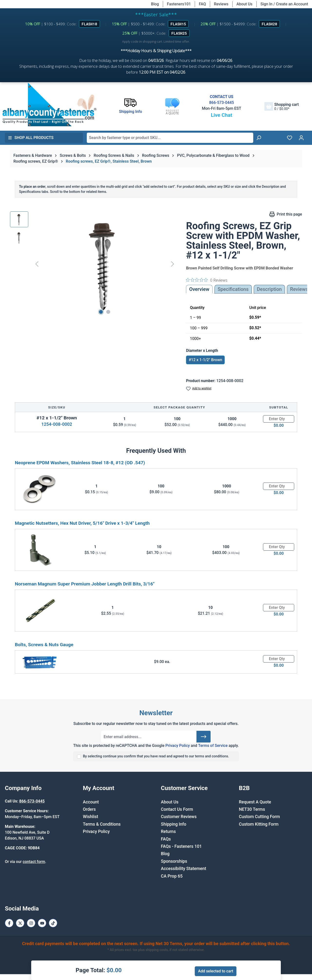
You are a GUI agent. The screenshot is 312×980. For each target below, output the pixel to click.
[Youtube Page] (42, 923)
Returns (168, 832)
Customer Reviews (179, 817)
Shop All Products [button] (31, 138)
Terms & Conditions (102, 824)
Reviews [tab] (299, 289)
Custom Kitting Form (259, 824)
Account (91, 802)
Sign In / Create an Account (284, 4)
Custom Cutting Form (259, 817)
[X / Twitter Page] (20, 923)
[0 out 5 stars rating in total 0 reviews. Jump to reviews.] (207, 280)
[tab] (269, 289)
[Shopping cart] (282, 106)
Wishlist (91, 817)
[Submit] (204, 737)
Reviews (221, 4)
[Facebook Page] (9, 923)
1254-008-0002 (57, 424)
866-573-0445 (222, 103)
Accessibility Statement (184, 869)
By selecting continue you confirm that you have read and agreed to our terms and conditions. (156, 756)
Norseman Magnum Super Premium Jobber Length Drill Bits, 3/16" (85, 584)
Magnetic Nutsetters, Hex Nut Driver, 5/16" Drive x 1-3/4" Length (82, 523)
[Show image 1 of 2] (101, 312)
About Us (244, 4)
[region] (93, 264)
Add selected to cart (215, 971)
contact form (34, 862)
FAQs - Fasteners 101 (181, 846)
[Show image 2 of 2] (108, 312)
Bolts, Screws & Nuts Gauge (44, 645)
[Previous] (37, 264)
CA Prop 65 (172, 876)
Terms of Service (213, 746)
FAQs (166, 839)
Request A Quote (255, 802)
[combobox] (170, 138)
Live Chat (222, 115)
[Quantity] (279, 419)
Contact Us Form (177, 809)
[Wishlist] (290, 138)
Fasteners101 (179, 4)
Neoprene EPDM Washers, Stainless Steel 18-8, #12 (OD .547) (80, 463)
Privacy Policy (177, 746)
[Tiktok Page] (53, 923)
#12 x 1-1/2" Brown (205, 360)
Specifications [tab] (233, 289)
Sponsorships (174, 861)
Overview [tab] (199, 289)
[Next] (173, 264)
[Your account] (301, 138)
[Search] (259, 138)
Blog (155, 4)
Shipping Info (174, 824)
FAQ (202, 4)
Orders (89, 809)
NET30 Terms (252, 809)
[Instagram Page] (31, 923)
